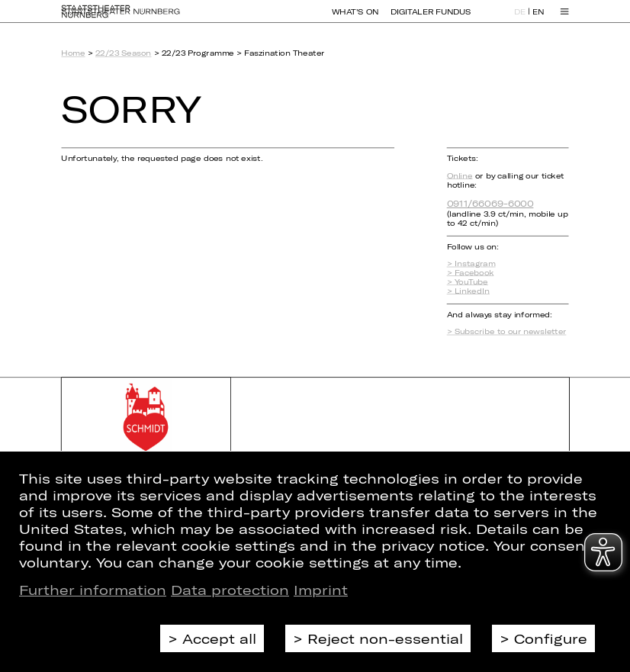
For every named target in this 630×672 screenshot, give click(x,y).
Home (73, 53)
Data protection (230, 590)
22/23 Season (123, 53)
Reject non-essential (385, 638)
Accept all (219, 638)
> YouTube (468, 281)
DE (520, 19)
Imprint (321, 590)
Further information (93, 590)
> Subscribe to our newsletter (507, 332)
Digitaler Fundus (431, 18)
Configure (551, 638)
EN (538, 19)
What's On (355, 18)
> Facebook (471, 272)
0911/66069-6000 (490, 203)
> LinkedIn (468, 291)
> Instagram (471, 264)
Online (460, 175)
